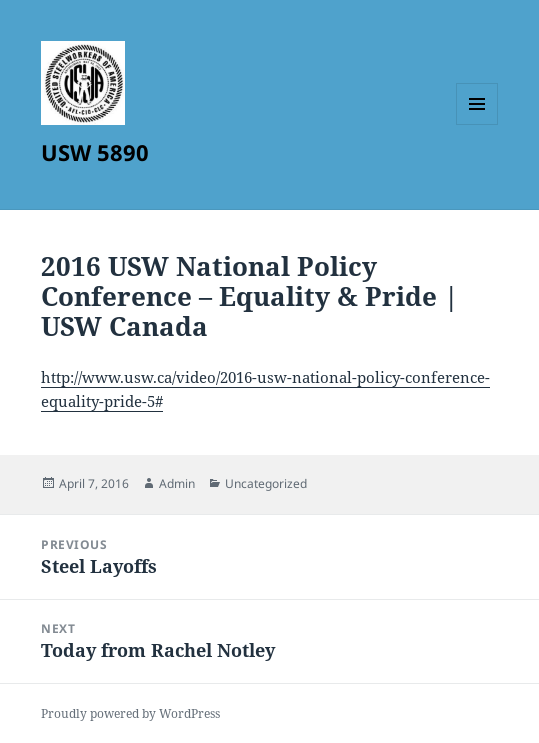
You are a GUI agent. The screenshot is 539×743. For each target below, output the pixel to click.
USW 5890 (95, 152)
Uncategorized (266, 483)
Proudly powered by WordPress (130, 713)
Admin (177, 483)
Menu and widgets (477, 124)
